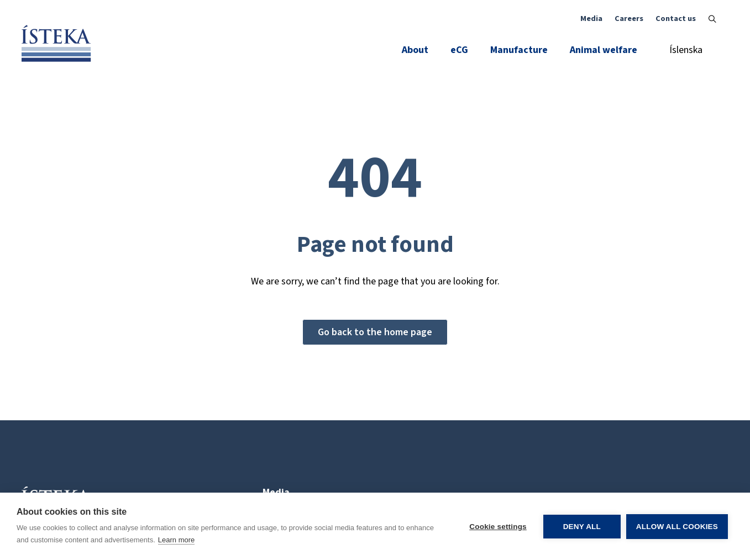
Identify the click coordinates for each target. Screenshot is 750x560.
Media (591, 19)
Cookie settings (498, 527)
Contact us (676, 19)
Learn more (176, 540)
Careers (629, 19)
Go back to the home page (375, 332)
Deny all (582, 527)
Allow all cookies (677, 527)
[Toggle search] (712, 19)
